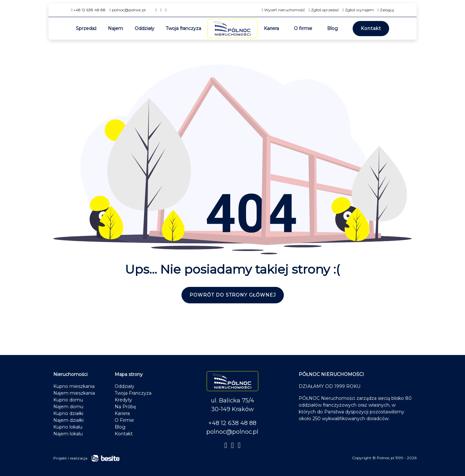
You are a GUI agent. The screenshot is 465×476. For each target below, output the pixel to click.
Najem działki (68, 420)
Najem (115, 28)
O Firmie (124, 420)
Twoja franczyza (183, 28)
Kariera (271, 28)
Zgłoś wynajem (358, 10)
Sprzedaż (86, 28)
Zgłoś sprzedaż (324, 10)
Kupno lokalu (68, 427)
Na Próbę (125, 407)
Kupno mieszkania (74, 386)
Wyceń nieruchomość (283, 10)
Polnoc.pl (386, 458)
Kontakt (371, 28)
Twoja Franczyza (133, 393)
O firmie (303, 28)
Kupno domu (68, 400)
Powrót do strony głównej (233, 295)
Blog (332, 28)
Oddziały (145, 28)
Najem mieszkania (74, 393)
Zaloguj (386, 10)
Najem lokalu (68, 434)
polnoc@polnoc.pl (127, 10)
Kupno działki (68, 413)
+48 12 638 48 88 (88, 10)
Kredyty (123, 400)
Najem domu (68, 407)
